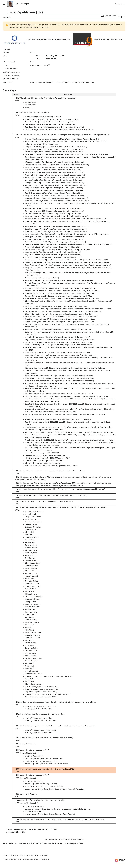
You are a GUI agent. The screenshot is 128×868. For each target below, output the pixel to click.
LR (60, 139)
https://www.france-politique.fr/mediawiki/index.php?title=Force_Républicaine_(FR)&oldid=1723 (48, 843)
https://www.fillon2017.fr (78, 82)
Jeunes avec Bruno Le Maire (62, 127)
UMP (70, 394)
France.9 (33, 794)
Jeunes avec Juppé (57, 119)
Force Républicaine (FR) (66, 483)
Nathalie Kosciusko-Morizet (71, 130)
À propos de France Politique (29, 859)
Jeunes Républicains (43, 113)
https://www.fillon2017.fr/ (48, 82)
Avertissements (45, 859)
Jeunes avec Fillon (56, 122)
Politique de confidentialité (11, 859)
